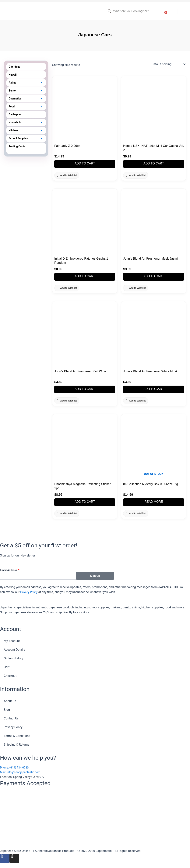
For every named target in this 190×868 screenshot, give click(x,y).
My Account (12, 640)
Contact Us (11, 718)
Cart (7, 666)
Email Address (9, 570)
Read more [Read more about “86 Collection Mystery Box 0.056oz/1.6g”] (154, 502)
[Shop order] (168, 64)
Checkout (10, 675)
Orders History (13, 658)
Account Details (14, 649)
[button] (26, 83)
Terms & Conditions (17, 735)
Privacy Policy (30, 591)
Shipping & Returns (17, 744)
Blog (7, 709)
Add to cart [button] (85, 164)
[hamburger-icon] (182, 11)
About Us (10, 700)
